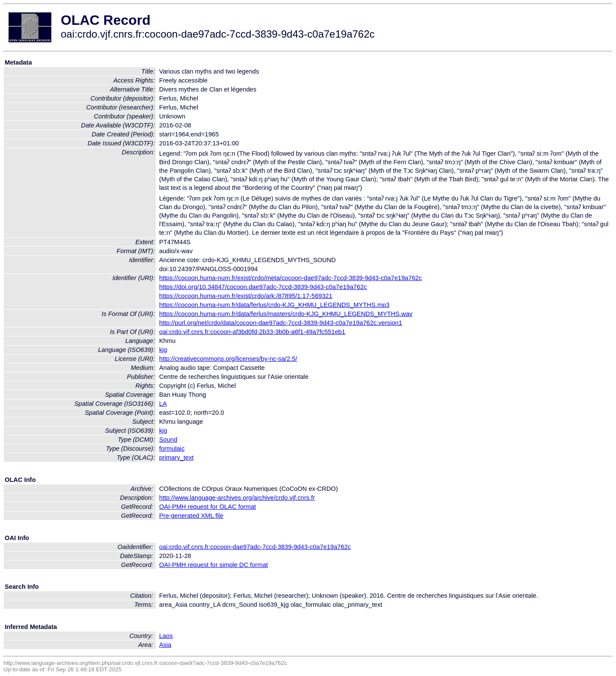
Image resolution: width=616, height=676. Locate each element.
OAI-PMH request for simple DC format (213, 565)
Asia (165, 645)
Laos (166, 636)
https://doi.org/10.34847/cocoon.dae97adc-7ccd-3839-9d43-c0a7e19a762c (263, 287)
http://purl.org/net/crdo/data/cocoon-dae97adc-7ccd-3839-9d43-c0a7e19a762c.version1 (281, 323)
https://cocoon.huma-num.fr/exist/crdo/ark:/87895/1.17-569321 (246, 296)
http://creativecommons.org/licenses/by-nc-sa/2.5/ (228, 359)
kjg (163, 350)
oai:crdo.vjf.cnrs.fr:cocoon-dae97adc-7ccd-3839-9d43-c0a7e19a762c (255, 547)
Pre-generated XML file (191, 516)
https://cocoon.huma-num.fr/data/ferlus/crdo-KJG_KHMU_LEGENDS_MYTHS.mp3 (274, 305)
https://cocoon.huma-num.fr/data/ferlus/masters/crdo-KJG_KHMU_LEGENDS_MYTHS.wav (286, 314)
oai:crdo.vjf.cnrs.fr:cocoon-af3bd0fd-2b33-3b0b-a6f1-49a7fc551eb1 (252, 332)
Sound (168, 440)
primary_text (176, 458)
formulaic (172, 449)
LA (163, 404)
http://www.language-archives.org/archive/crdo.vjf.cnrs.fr (237, 498)
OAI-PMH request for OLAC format (207, 507)
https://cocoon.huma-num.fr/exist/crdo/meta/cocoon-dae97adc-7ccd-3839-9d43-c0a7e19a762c (290, 278)
